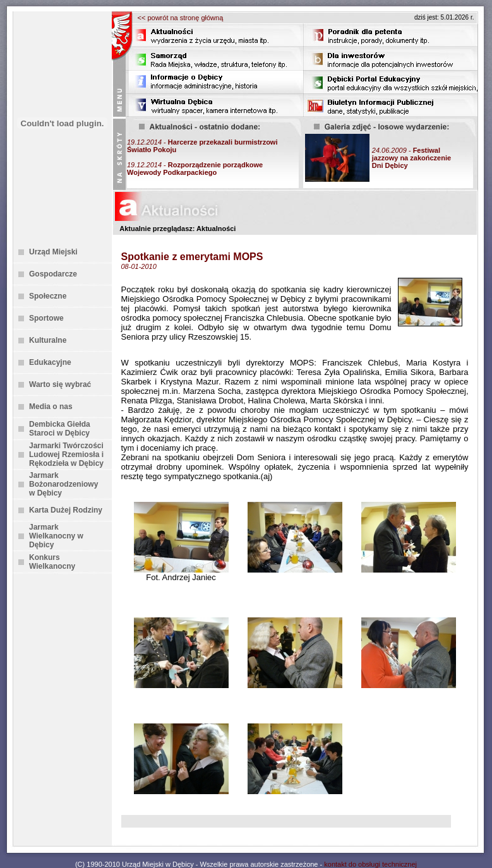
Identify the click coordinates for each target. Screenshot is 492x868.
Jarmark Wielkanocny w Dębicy (56, 536)
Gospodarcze (53, 274)
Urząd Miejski (53, 252)
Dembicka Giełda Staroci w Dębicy (60, 429)
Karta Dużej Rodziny (66, 510)
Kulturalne (48, 340)
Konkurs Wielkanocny (52, 562)
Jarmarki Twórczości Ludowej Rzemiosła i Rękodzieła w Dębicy (66, 455)
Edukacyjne (50, 362)
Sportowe (46, 318)
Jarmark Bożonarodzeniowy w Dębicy (63, 484)
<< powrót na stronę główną (181, 18)
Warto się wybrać (60, 384)
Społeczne (48, 296)
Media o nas (51, 407)
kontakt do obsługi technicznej (370, 864)
